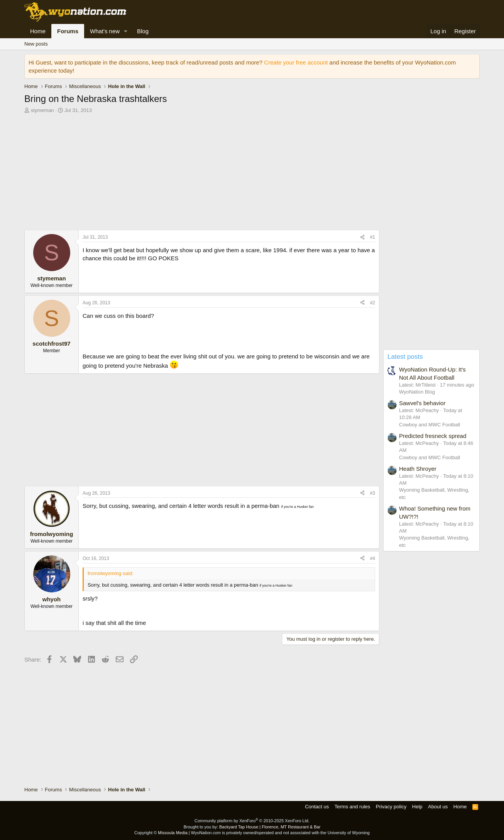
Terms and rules (352, 807)
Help (417, 807)
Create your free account (296, 62)
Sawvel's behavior (422, 403)
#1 (373, 237)
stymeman (42, 110)
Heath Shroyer (418, 469)
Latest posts (405, 357)
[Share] (362, 237)
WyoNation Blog (417, 392)
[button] (126, 31)
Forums (68, 31)
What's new (105, 31)
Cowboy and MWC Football (430, 425)
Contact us (317, 807)
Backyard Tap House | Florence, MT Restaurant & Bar (270, 827)
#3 (373, 493)
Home (38, 31)
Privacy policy (391, 807)
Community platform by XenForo (252, 821)
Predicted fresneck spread (433, 436)
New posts (36, 44)
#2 (373, 303)
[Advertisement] (202, 174)
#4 (373, 558)
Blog (143, 31)
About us (438, 807)
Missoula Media (173, 833)
